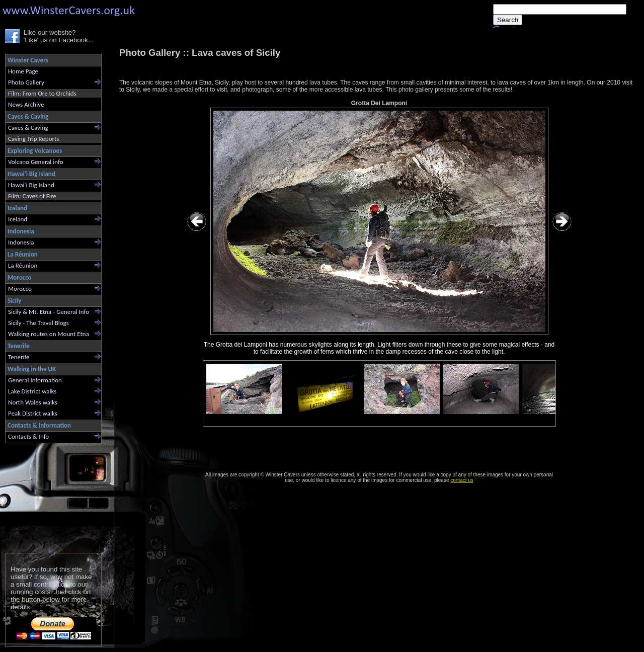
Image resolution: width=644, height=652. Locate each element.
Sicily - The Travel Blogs (38, 323)
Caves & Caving (28, 128)
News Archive (26, 104)
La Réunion (23, 265)
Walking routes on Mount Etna (49, 334)
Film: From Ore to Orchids (42, 93)
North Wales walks (33, 402)
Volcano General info (36, 162)
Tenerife (19, 357)
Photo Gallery (26, 82)
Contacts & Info (28, 436)
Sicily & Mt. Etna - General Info (49, 312)
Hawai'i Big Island (31, 185)
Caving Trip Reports (33, 139)
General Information (35, 380)
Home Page (23, 71)
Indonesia (21, 242)
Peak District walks (33, 413)
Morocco (20, 289)
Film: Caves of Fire (32, 196)
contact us (462, 480)
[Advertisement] (49, 496)
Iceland (18, 219)
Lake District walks (32, 391)
